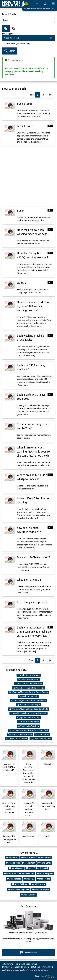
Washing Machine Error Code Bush (28, 701)
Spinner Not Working (28, 717)
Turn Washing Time (28, 722)
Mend (12, 858)
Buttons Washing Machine (28, 684)
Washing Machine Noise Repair (28, 688)
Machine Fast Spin (28, 696)
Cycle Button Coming (29, 675)
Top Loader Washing (28, 726)
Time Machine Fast (41, 739)
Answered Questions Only (18, 44)
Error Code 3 (42, 734)
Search (10, 51)
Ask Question (28, 952)
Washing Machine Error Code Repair (28, 713)
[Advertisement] (28, 176)
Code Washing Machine (20, 734)
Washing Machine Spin (29, 705)
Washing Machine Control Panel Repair (29, 692)
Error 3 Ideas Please (17, 739)
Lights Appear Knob (28, 679)
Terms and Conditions (37, 970)
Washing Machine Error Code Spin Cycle (29, 709)
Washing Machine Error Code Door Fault (29, 730)
